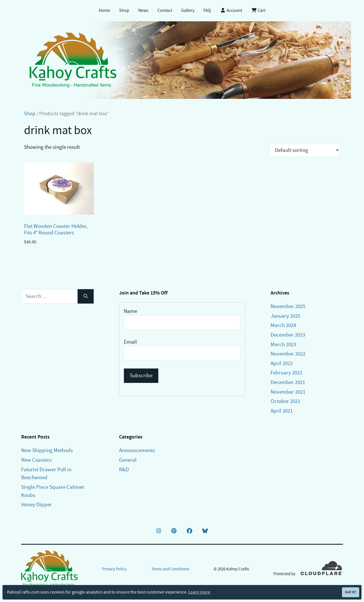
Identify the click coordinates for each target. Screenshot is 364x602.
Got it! (350, 592)
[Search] (86, 296)
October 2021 (285, 401)
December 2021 (288, 382)
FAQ (207, 10)
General (128, 460)
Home (104, 10)
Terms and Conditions (170, 569)
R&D (124, 469)
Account (231, 10)
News (143, 10)
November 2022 (288, 354)
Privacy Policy (114, 569)
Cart (258, 10)
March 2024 (283, 325)
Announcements (137, 450)
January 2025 (285, 316)
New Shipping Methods (47, 450)
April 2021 (282, 411)
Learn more (199, 592)
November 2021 (288, 392)
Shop (124, 10)
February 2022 (286, 373)
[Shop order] (305, 150)
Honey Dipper (37, 504)
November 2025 (288, 306)
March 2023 (283, 344)
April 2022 (282, 363)
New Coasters (36, 460)
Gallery (188, 10)
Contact (165, 10)
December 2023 (288, 335)
